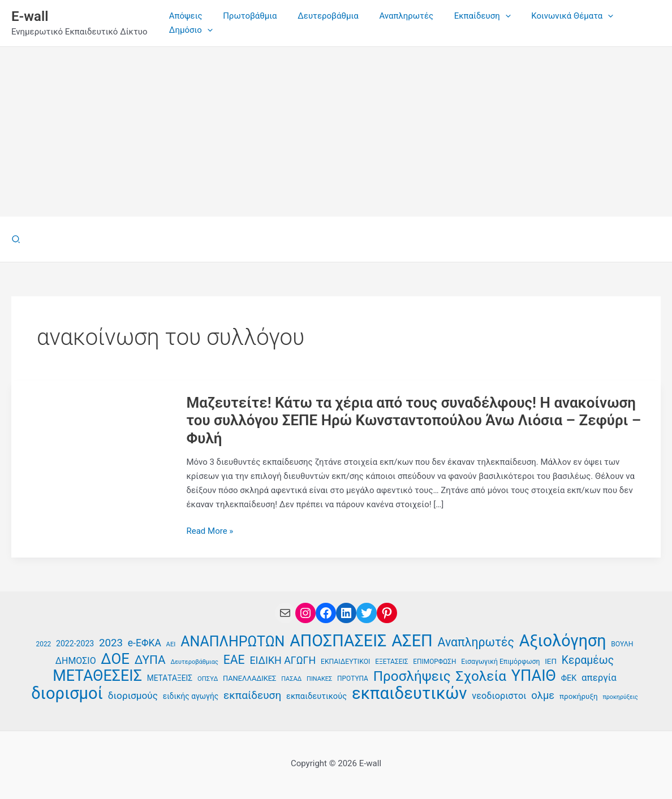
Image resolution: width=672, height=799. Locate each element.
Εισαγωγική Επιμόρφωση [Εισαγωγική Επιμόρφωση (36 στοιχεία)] (500, 662)
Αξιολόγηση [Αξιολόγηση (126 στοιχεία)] (563, 641)
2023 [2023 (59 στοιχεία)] (111, 643)
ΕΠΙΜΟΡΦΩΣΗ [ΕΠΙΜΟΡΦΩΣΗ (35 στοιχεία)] (434, 662)
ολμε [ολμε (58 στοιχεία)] (543, 696)
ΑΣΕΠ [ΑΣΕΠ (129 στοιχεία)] (412, 641)
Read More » (210, 531)
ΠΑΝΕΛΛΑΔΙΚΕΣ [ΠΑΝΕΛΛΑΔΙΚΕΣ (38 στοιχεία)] (249, 678)
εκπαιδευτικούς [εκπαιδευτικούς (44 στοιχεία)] (316, 696)
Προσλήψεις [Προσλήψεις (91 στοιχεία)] (412, 677)
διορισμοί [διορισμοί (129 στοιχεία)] (67, 694)
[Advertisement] (336, 132)
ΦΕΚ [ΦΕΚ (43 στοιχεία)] (569, 678)
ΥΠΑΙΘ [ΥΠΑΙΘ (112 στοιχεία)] (534, 676)
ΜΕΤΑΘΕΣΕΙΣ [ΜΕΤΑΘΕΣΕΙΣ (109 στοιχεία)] (97, 676)
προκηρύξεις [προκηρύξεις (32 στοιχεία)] (620, 697)
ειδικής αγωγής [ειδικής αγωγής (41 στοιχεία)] (191, 696)
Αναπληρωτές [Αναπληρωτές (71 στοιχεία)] (476, 642)
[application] (488, 16)
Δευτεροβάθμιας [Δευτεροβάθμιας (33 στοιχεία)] (194, 662)
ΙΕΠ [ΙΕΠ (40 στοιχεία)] (551, 661)
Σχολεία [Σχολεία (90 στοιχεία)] (481, 677)
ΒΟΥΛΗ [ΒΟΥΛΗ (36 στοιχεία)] (622, 644)
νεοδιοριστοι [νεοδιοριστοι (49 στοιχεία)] (499, 696)
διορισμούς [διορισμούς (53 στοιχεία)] (133, 696)
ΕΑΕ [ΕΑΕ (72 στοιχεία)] (234, 660)
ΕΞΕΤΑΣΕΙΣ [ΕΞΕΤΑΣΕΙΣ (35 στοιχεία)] (391, 662)
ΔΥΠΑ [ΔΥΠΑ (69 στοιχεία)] (150, 660)
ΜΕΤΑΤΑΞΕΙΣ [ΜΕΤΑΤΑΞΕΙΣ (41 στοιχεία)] (170, 678)
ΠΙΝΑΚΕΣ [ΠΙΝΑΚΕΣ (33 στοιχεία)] (319, 679)
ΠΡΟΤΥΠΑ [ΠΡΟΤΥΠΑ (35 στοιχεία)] (353, 679)
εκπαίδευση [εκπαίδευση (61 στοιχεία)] (252, 695)
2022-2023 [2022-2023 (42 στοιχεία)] (75, 643)
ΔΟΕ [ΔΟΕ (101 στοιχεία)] (115, 659)
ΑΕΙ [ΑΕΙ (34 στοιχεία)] (171, 644)
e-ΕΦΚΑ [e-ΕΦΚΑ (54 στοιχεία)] (145, 643)
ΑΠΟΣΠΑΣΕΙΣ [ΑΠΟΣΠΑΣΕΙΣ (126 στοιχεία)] (338, 641)
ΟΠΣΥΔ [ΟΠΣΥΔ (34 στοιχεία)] (208, 679)
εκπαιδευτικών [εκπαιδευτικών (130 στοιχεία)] (410, 694)
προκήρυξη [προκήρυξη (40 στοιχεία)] (579, 696)
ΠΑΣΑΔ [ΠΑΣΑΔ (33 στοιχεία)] (291, 679)
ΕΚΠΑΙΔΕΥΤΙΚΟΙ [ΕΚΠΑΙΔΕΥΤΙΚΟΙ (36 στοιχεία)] (345, 662)
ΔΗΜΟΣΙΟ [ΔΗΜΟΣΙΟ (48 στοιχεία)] (76, 661)
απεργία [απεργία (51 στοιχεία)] (599, 677)
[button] (16, 239)
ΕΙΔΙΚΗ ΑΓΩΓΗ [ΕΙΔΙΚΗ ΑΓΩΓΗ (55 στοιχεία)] (283, 660)
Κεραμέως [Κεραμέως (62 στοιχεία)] (588, 660)
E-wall (30, 16)
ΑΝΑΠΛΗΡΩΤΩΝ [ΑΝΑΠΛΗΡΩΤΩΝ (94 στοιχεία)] (232, 642)
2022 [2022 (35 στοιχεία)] (44, 644)
